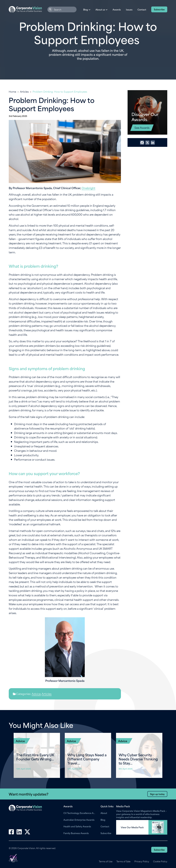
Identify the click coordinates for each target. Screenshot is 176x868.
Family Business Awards (76, 833)
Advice (36, 694)
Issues (129, 9)
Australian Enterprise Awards (79, 820)
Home (12, 92)
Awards (117, 9)
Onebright (88, 188)
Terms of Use (106, 861)
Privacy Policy (142, 861)
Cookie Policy (160, 861)
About (104, 813)
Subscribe (159, 9)
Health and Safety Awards (77, 826)
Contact (142, 9)
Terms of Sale (123, 861)
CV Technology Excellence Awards (80, 813)
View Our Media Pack (132, 827)
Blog (103, 820)
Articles (24, 92)
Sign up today (157, 794)
